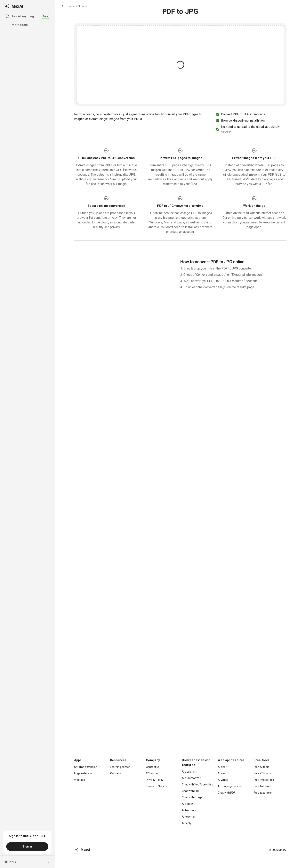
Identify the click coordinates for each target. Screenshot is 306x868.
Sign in (27, 847)
